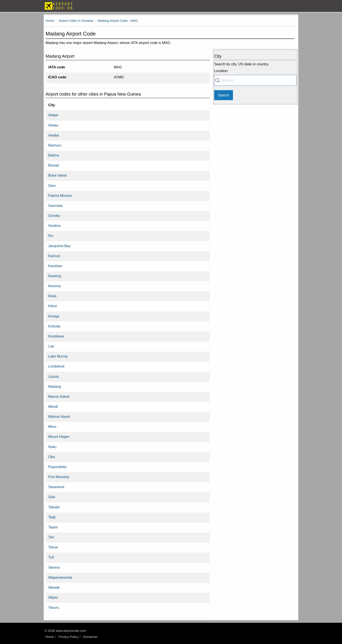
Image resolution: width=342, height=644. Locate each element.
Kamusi (54, 256)
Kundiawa (56, 336)
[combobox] (255, 80)
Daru (52, 185)
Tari (51, 537)
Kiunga (54, 316)
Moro (52, 427)
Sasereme (56, 487)
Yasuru (54, 607)
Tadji (52, 517)
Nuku (52, 447)
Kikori (53, 306)
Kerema (54, 286)
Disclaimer (90, 637)
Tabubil (54, 507)
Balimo (54, 155)
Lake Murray (58, 356)
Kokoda (54, 326)
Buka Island (57, 175)
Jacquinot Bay (59, 246)
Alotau (53, 125)
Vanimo (54, 567)
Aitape (53, 115)
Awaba (54, 135)
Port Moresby (59, 477)
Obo (52, 457)
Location (221, 71)
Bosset (54, 165)
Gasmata (55, 206)
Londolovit (56, 366)
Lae (51, 346)
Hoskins (55, 226)
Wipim (53, 597)
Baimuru (55, 145)
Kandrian (55, 266)
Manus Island (59, 396)
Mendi (53, 406)
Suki (52, 497)
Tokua (53, 547)
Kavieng (55, 276)
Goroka (54, 216)
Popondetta (57, 467)
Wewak (54, 587)
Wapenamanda (60, 577)
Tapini (53, 527)
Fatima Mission (60, 196)
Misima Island (59, 416)
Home (50, 637)
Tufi (51, 557)
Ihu (51, 236)
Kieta (52, 296)
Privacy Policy (68, 637)
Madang (55, 386)
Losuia (53, 376)
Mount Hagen (59, 437)
